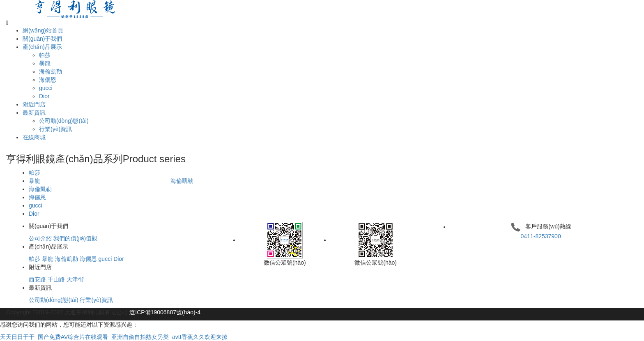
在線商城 (34, 137)
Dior (44, 96)
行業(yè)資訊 (55, 129)
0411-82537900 (541, 236)
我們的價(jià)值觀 (75, 238)
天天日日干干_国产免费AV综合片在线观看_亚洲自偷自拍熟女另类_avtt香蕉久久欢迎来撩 (114, 337)
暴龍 (45, 63)
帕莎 (45, 55)
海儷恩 (48, 80)
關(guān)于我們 (42, 39)
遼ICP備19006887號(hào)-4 (165, 312)
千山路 (56, 279)
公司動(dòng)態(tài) (64, 121)
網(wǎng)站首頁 (43, 30)
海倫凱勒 (51, 71)
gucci (46, 88)
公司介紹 (40, 238)
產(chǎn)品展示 (42, 47)
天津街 (75, 279)
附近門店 (34, 104)
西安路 (37, 279)
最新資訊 (34, 113)
